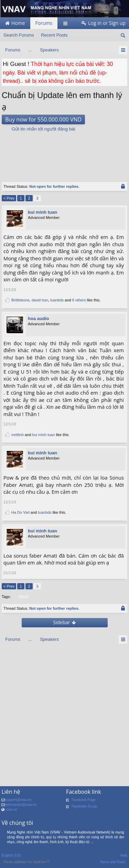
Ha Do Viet (20, 512)
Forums (44, 23)
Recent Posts (54, 35)
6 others (79, 300)
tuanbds (57, 300)
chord (23, 597)
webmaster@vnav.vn (21, 805)
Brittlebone (20, 300)
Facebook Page (84, 800)
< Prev (9, 198)
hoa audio (38, 319)
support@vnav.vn (18, 800)
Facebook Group (84, 806)
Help (124, 855)
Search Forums (19, 35)
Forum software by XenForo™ (26, 862)
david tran (40, 300)
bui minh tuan (42, 212)
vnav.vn (11, 809)
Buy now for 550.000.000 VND (43, 119)
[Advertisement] (65, 153)
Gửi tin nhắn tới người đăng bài (44, 129)
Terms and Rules (113, 862)
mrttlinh (18, 435)
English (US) (11, 855)
